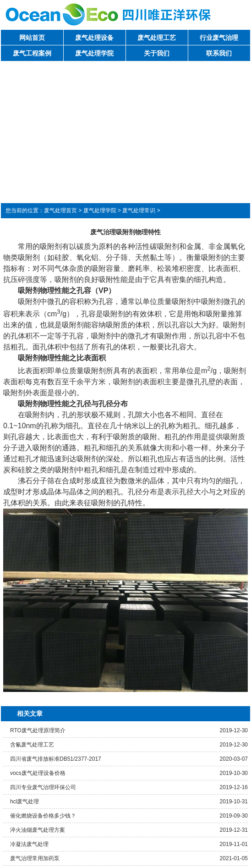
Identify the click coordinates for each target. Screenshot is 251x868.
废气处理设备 (94, 38)
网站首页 (32, 38)
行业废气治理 (219, 38)
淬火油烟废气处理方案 (38, 830)
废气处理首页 (60, 210)
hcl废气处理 (25, 802)
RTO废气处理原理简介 (38, 730)
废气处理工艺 (157, 38)
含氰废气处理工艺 (32, 745)
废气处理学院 (94, 53)
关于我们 (157, 53)
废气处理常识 (139, 210)
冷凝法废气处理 (29, 844)
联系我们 (219, 53)
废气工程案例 (32, 53)
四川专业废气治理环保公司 (43, 787)
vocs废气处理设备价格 (38, 773)
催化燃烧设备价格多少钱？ (43, 816)
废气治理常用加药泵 (35, 858)
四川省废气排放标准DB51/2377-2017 (56, 759)
